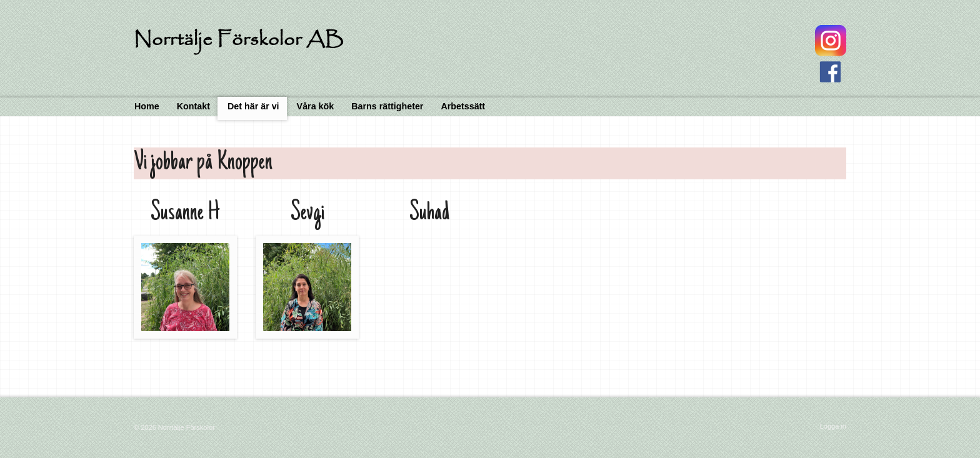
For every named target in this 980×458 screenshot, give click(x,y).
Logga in (833, 426)
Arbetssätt (463, 106)
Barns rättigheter (387, 106)
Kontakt (193, 106)
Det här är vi (253, 106)
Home (147, 106)
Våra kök (316, 106)
